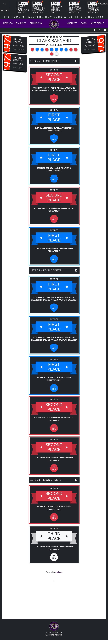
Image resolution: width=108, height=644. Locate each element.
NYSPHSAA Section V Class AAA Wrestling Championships (54, 130)
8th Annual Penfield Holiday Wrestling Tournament (54, 250)
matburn (59, 572)
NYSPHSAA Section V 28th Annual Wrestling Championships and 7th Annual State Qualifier (54, 299)
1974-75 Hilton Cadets (46, 61)
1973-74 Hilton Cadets (46, 271)
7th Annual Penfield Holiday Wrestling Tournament (54, 460)
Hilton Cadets (18, 41)
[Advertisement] (15, 110)
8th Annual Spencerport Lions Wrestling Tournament (54, 420)
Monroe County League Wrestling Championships (54, 170)
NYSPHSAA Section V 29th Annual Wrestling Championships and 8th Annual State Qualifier (54, 89)
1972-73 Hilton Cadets (46, 481)
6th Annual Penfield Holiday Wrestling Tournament (54, 549)
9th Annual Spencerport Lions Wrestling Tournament (54, 210)
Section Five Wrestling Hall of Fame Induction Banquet (24, 12)
